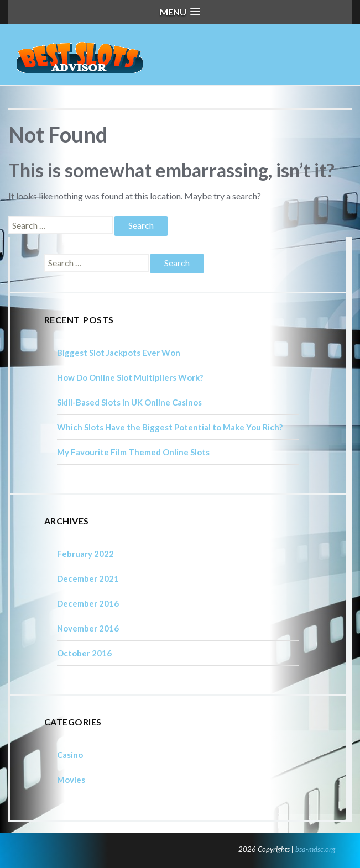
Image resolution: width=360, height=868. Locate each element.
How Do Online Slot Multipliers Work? (130, 377)
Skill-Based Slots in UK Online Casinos (129, 402)
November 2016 (88, 628)
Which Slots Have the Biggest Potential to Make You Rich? (170, 427)
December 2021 (88, 578)
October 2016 (84, 653)
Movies (71, 780)
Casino (70, 755)
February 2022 (85, 554)
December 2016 (88, 603)
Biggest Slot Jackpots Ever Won (119, 353)
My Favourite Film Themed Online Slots (133, 452)
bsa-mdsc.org (315, 849)
